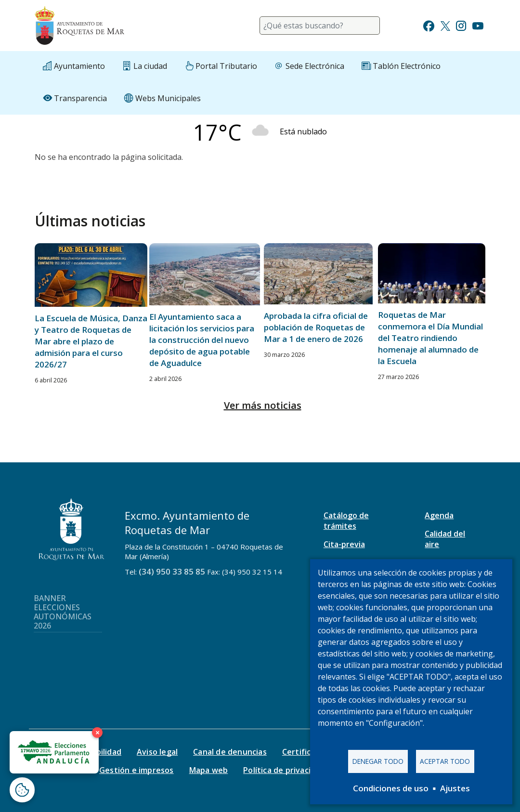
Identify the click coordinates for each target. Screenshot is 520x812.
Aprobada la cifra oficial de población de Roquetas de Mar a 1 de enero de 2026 (316, 327)
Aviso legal (157, 752)
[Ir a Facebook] (429, 25)
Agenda (439, 515)
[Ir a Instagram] (461, 25)
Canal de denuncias (230, 752)
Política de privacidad (284, 770)
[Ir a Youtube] (478, 25)
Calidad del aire (445, 539)
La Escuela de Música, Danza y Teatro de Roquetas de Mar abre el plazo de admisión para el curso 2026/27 (91, 341)
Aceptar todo (445, 761)
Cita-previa (344, 544)
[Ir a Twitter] (445, 25)
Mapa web (209, 770)
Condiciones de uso (391, 788)
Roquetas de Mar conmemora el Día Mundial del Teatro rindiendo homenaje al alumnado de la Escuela (430, 338)
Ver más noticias (263, 405)
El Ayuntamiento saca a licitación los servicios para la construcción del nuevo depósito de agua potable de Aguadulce (202, 340)
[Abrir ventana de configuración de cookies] (22, 790)
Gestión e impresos (136, 770)
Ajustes (455, 788)
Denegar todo (378, 761)
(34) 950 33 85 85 (172, 571)
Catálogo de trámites (346, 521)
